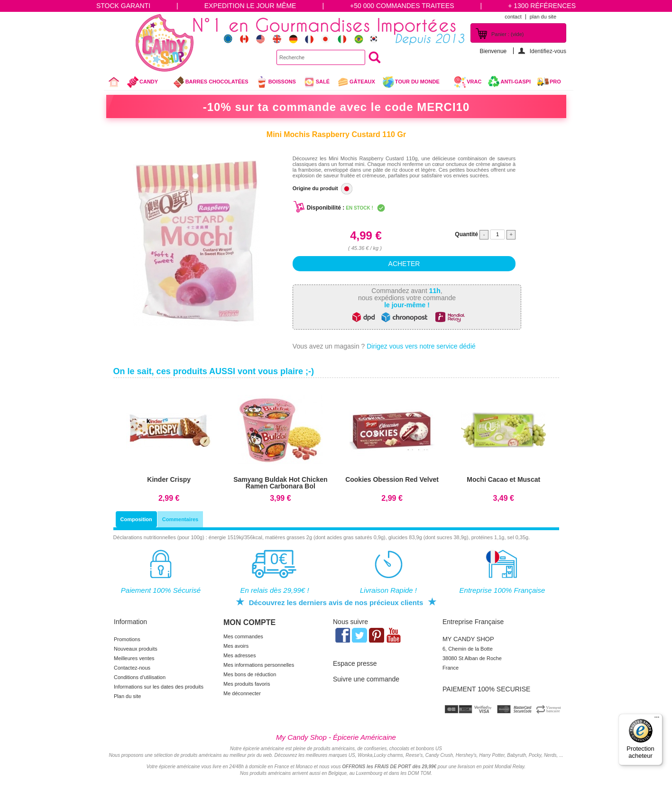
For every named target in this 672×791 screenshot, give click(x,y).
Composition (136, 519)
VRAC (468, 82)
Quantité (466, 234)
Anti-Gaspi (516, 82)
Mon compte (249, 622)
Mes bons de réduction (250, 674)
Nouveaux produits (136, 649)
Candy (146, 83)
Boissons (276, 82)
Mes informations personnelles (259, 665)
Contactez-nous (132, 668)
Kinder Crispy (169, 479)
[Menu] (657, 719)
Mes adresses (239, 655)
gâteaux (356, 82)
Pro (555, 82)
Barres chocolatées (211, 82)
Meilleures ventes (134, 658)
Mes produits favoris (247, 684)
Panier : (507, 34)
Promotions (127, 639)
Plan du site (127, 696)
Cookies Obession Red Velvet (392, 479)
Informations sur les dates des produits (159, 687)
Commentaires (180, 519)
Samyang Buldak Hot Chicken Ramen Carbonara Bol (280, 483)
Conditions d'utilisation (140, 677)
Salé (316, 82)
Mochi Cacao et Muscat (503, 479)
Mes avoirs (236, 646)
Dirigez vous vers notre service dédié (421, 346)
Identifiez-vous (548, 51)
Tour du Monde (415, 83)
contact (513, 17)
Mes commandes (243, 636)
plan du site (543, 17)
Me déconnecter (242, 693)
